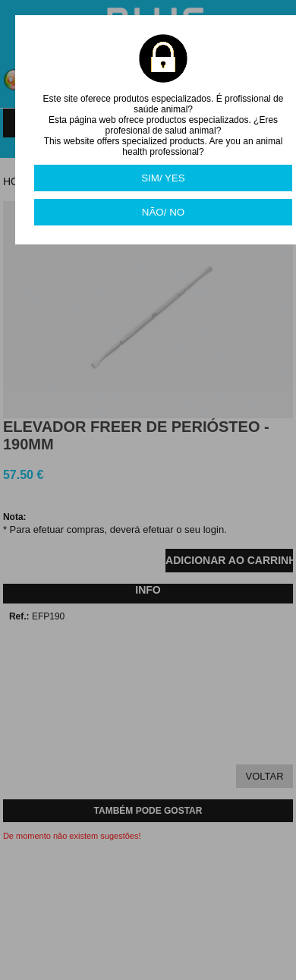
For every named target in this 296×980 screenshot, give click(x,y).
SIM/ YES (163, 178)
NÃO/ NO (163, 212)
